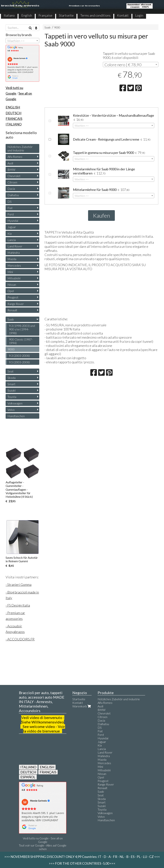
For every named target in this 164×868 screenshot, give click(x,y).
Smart (11, 384)
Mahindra (14, 253)
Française (45, 15)
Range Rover (16, 304)
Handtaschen (16, 416)
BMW (11, 170)
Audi (10, 163)
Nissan (12, 285)
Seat (10, 371)
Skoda (12, 378)
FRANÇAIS (48, 772)
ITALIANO (28, 767)
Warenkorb (82, 706)
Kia (10, 233)
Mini (10, 272)
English (27, 15)
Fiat (10, 208)
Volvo (11, 410)
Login (139, 15)
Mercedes (14, 265)
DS (10, 201)
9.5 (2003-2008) (19, 362)
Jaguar (12, 227)
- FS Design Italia (18, 605)
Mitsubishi (14, 278)
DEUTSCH (28, 772)
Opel (11, 291)
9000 (57, 27)
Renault (12, 310)
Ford (11, 214)
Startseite (66, 15)
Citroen (12, 182)
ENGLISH (47, 767)
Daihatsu (13, 195)
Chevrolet (14, 176)
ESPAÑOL (28, 777)
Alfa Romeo (15, 157)
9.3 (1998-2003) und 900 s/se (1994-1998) (22, 329)
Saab (47, 27)
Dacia (11, 189)
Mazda (12, 259)
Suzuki (12, 390)
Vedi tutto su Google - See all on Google (43, 840)
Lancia (12, 240)
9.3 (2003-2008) (19, 356)
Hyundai (13, 221)
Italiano (9, 15)
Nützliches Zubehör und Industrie (20, 148)
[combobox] (131, 65)
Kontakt (123, 15)
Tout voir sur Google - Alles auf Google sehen (43, 847)
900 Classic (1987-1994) (21, 341)
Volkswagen (15, 403)
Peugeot (13, 297)
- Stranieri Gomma (19, 585)
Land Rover (15, 246)
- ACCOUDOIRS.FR (20, 639)
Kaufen (101, 215)
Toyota (12, 397)
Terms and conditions (95, 15)
